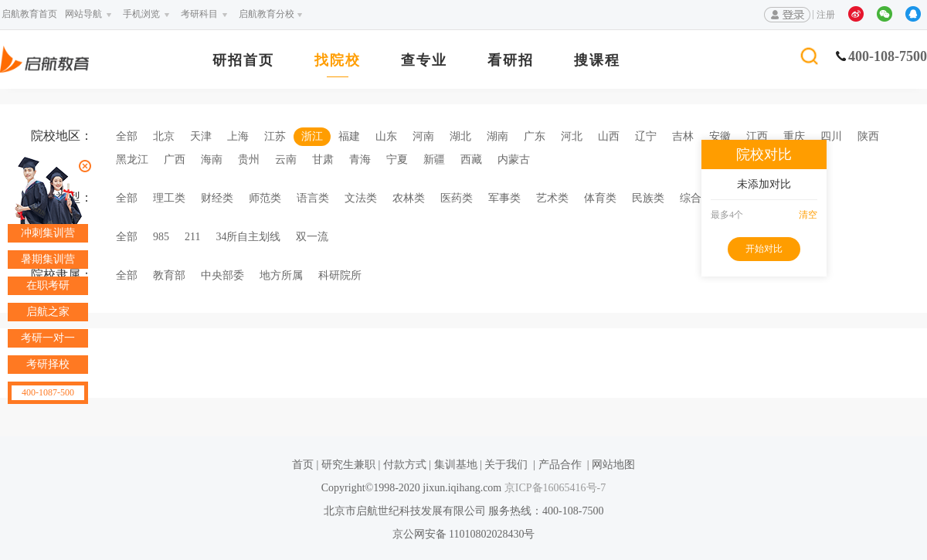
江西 (757, 136)
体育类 (600, 198)
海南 (212, 160)
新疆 (434, 160)
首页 (303, 465)
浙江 (312, 136)
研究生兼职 (348, 465)
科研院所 (340, 275)
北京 (164, 136)
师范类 (265, 198)
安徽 (720, 136)
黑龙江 (132, 160)
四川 (831, 136)
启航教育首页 (29, 14)
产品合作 (560, 465)
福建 (349, 136)
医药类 (457, 198)
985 (161, 237)
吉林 (683, 136)
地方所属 (281, 275)
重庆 (794, 136)
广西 (175, 160)
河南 (423, 136)
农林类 (409, 198)
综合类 (696, 198)
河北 (572, 136)
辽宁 (646, 136)
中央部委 (222, 275)
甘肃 (323, 160)
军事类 (504, 198)
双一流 (312, 237)
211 (192, 237)
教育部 (169, 275)
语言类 (313, 198)
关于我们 (506, 465)
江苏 (275, 136)
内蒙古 (514, 160)
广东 (535, 136)
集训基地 (456, 465)
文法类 (361, 198)
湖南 (497, 136)
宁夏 (397, 160)
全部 (127, 136)
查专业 (424, 61)
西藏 (471, 160)
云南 (286, 160)
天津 (201, 136)
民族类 (648, 198)
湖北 (460, 136)
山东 (386, 136)
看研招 (511, 61)
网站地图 (613, 465)
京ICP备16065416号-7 (553, 488)
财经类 (217, 198)
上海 (238, 136)
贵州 (249, 160)
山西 (609, 136)
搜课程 (597, 61)
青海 (360, 160)
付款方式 (405, 465)
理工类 (169, 198)
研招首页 (243, 61)
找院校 (338, 61)
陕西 (868, 136)
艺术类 (552, 198)
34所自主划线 (248, 237)
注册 (826, 15)
